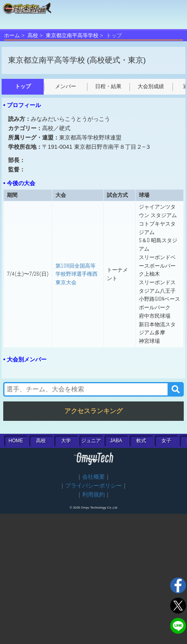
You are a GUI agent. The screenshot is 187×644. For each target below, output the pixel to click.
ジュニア (91, 441)
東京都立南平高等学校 (72, 35)
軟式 (141, 441)
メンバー (66, 86)
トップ (23, 86)
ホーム (12, 35)
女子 (166, 441)
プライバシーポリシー (93, 486)
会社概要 (93, 477)
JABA (116, 441)
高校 (33, 35)
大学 (66, 441)
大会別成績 (151, 86)
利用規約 (93, 495)
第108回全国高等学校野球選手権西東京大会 (76, 274)
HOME (16, 441)
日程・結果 (108, 86)
